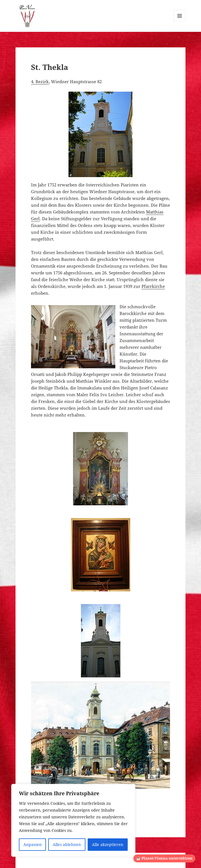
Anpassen (33, 844)
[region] (73, 820)
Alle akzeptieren (108, 844)
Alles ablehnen (67, 844)
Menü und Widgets (180, 22)
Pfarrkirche (153, 286)
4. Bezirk (40, 81)
